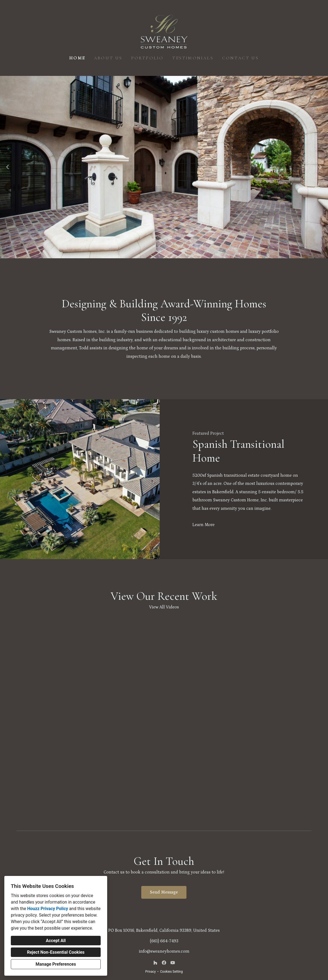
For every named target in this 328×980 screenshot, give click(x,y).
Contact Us (240, 58)
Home (77, 58)
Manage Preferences (56, 964)
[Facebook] (164, 963)
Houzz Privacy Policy (47, 909)
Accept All (56, 941)
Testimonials (193, 58)
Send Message (164, 892)
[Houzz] (155, 963)
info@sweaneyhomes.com (164, 951)
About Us (108, 58)
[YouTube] (173, 963)
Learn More (204, 525)
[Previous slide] (8, 167)
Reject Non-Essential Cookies (56, 952)
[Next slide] (320, 167)
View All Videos (164, 607)
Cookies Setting (172, 972)
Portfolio (147, 58)
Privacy (151, 972)
